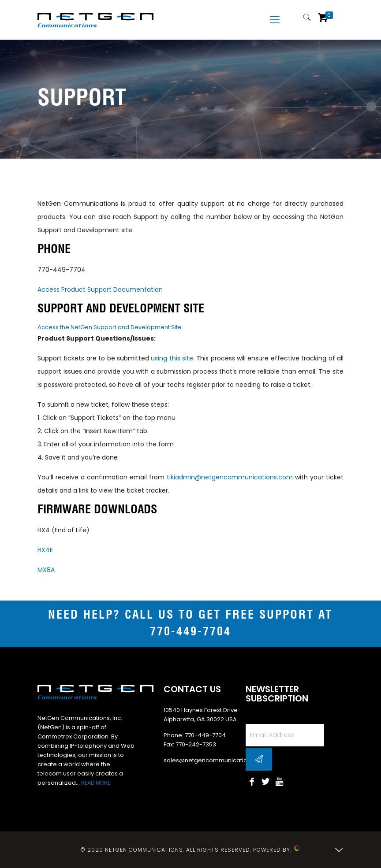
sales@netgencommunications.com (216, 760)
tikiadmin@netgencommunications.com (230, 477)
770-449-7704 (62, 270)
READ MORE (96, 783)
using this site (172, 358)
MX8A (46, 570)
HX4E (45, 550)
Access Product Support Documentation (100, 289)
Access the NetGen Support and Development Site (110, 327)
